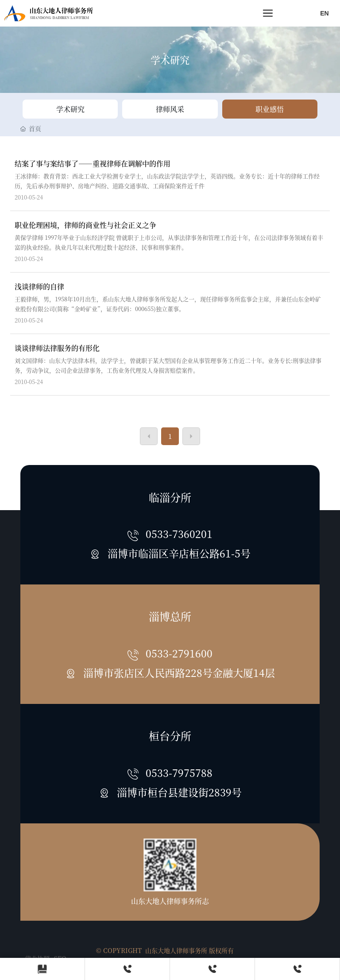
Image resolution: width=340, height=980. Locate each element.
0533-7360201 (179, 534)
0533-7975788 (179, 772)
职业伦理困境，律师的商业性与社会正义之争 (85, 225)
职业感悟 (270, 109)
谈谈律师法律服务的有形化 (57, 348)
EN (324, 13)
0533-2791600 (179, 653)
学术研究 (170, 60)
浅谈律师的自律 (39, 286)
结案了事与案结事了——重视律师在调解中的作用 (93, 163)
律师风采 (170, 109)
